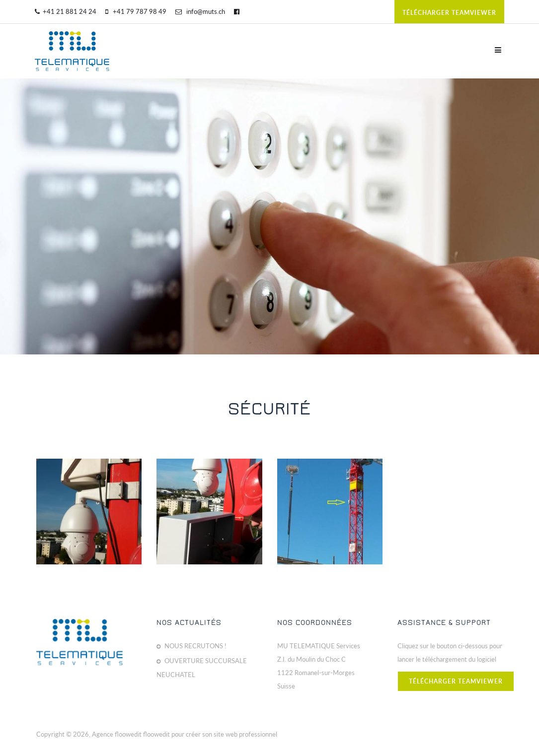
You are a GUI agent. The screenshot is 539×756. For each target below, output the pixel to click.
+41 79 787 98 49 (136, 11)
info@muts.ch (200, 11)
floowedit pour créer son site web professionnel (210, 734)
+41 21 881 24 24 (66, 11)
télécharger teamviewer (449, 13)
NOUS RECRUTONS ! (195, 646)
